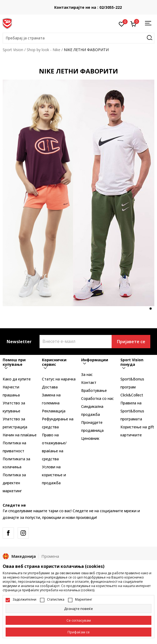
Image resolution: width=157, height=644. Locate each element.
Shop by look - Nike (44, 50)
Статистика (56, 600)
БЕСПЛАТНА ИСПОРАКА (78, 5)
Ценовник (90, 438)
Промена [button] (50, 556)
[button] (78, 38)
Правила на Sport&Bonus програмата (132, 411)
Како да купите (17, 379)
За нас (87, 374)
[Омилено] (122, 24)
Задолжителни (24, 600)
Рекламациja (54, 411)
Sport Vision (13, 50)
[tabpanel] (78, 193)
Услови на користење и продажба (54, 475)
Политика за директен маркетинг (14, 483)
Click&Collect (132, 395)
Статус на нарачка (59, 379)
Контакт (89, 382)
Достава (50, 387)
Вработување (94, 390)
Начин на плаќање (20, 435)
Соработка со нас (97, 398)
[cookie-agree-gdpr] (78, 620)
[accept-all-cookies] (78, 632)
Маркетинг (84, 600)
